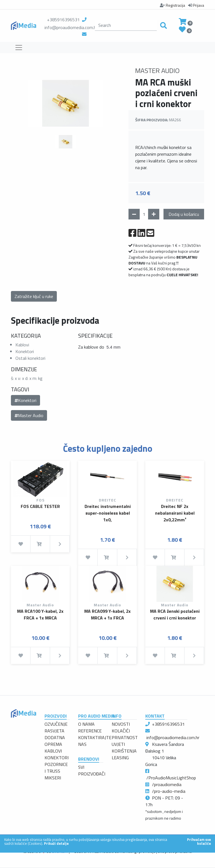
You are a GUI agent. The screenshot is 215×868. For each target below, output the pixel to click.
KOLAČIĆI (121, 731)
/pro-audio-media (169, 791)
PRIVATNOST (125, 737)
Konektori (25, 400)
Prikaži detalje (56, 843)
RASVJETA (54, 731)
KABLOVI (53, 751)
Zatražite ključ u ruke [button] (34, 296)
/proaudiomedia (167, 784)
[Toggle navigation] (19, 48)
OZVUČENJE (56, 724)
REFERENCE (90, 731)
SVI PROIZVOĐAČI (92, 770)
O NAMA (86, 724)
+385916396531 (63, 20)
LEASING (120, 758)
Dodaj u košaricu (184, 214)
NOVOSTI (121, 724)
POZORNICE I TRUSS (56, 768)
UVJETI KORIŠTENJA (124, 748)
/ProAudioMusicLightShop (171, 778)
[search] (126, 25)
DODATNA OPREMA (55, 741)
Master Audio (29, 415)
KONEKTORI (57, 758)
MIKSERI (53, 778)
